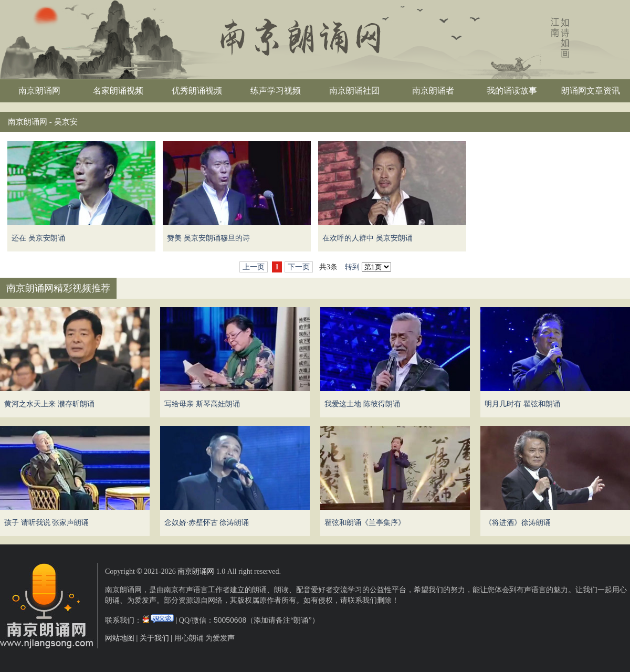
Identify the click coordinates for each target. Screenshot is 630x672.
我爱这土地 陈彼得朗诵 (362, 404)
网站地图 (120, 638)
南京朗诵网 (39, 91)
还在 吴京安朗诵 (38, 238)
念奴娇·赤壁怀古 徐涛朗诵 (207, 523)
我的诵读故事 (512, 91)
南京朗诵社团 (354, 91)
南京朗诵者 (433, 91)
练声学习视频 (276, 91)
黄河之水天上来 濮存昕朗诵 (49, 404)
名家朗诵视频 (118, 91)
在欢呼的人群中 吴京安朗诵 (367, 238)
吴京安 (66, 122)
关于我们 (154, 638)
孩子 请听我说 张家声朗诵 (46, 523)
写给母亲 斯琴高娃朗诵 (202, 404)
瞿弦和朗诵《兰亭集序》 (365, 523)
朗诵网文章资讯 (591, 91)
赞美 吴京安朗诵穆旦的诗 (208, 238)
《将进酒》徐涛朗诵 (518, 523)
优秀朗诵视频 (197, 91)
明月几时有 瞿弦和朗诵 (522, 404)
